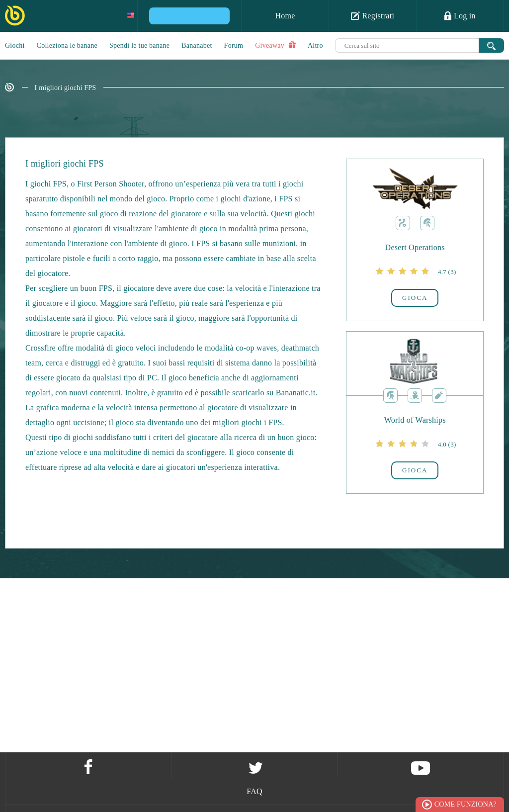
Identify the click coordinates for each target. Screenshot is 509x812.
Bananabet (197, 45)
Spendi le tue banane (139, 45)
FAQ (254, 791)
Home (285, 16)
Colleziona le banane (67, 45)
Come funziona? (466, 804)
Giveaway (275, 45)
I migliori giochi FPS (66, 88)
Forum (234, 45)
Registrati (373, 15)
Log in (460, 15)
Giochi (15, 45)
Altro (315, 45)
